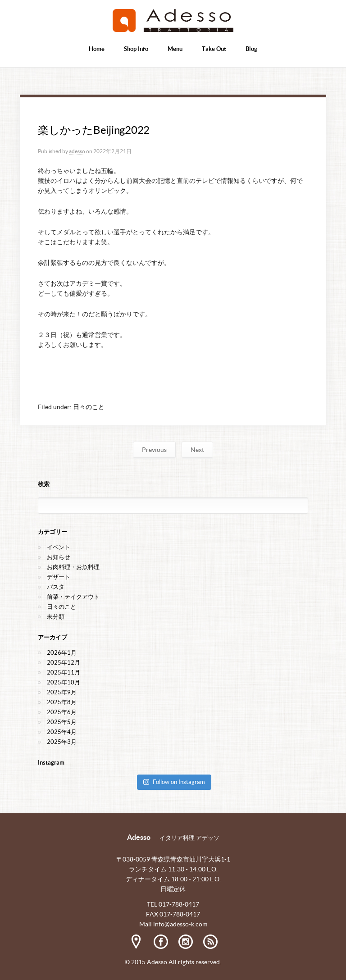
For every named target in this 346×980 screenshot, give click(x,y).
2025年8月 (62, 702)
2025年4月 (62, 732)
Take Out (214, 49)
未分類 (56, 617)
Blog (251, 49)
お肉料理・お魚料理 (73, 567)
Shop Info (136, 49)
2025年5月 (62, 722)
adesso (77, 151)
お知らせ (59, 557)
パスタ (56, 587)
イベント (59, 547)
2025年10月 (64, 682)
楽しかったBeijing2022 (94, 130)
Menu (175, 49)
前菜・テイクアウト (73, 597)
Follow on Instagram (174, 782)
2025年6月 (62, 712)
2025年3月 (62, 742)
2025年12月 (64, 663)
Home (97, 49)
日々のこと (89, 407)
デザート (59, 577)
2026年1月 (62, 653)
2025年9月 (62, 692)
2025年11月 (64, 672)
